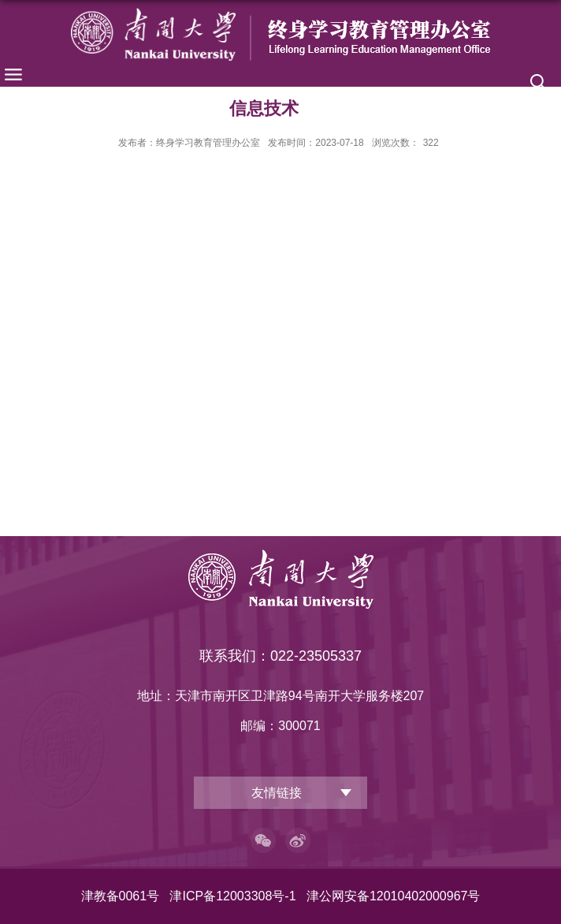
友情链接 (277, 793)
